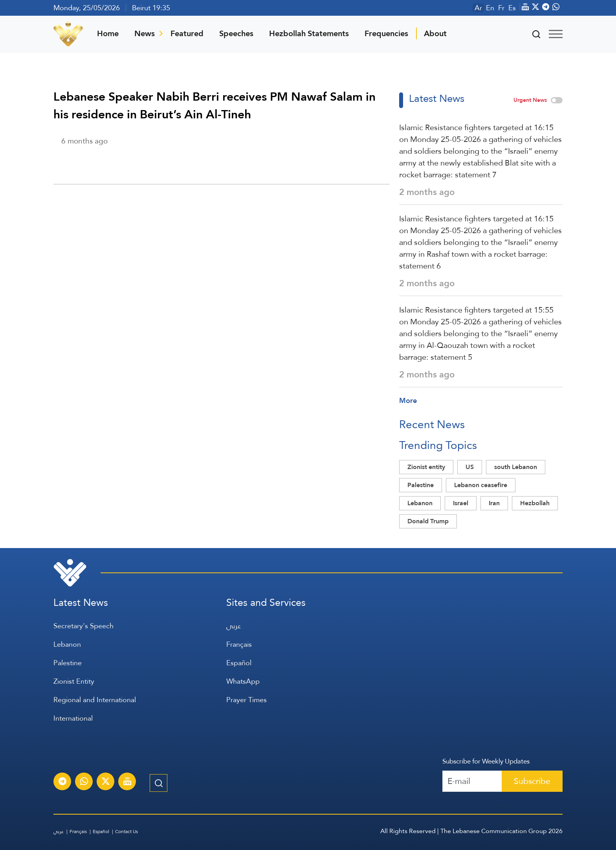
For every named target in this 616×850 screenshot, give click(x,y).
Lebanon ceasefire (481, 485)
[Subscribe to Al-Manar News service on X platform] (106, 782)
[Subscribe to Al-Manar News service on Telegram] (62, 782)
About (435, 33)
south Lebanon (516, 467)
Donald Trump (428, 521)
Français (239, 644)
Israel (461, 503)
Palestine (421, 485)
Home (108, 33)
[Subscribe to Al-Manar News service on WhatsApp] (84, 782)
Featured (187, 33)
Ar (478, 8)
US (470, 467)
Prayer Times (247, 700)
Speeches (236, 33)
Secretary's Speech (83, 626)
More (408, 400)
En (490, 8)
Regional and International (95, 700)
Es (512, 8)
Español (239, 663)
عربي (234, 626)
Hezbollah (535, 503)
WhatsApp (243, 681)
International (73, 718)
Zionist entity (426, 467)
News (145, 33)
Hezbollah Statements (309, 33)
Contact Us (126, 832)
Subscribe (532, 781)
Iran (494, 503)
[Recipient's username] (472, 781)
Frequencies (386, 33)
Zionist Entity (74, 681)
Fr (501, 8)
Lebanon (420, 503)
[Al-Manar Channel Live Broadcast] (127, 782)
